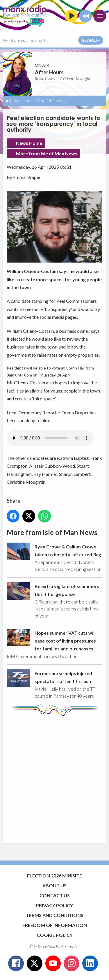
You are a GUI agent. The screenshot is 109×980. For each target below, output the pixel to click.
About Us (54, 885)
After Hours (49, 72)
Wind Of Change (51, 101)
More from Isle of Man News (47, 153)
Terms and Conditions (55, 915)
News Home (29, 143)
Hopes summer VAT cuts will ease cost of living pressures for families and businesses (65, 641)
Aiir (77, 946)
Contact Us (55, 895)
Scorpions (23, 101)
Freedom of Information (55, 925)
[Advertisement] (54, 777)
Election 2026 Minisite (54, 876)
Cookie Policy (55, 935)
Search (91, 40)
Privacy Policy (54, 905)
